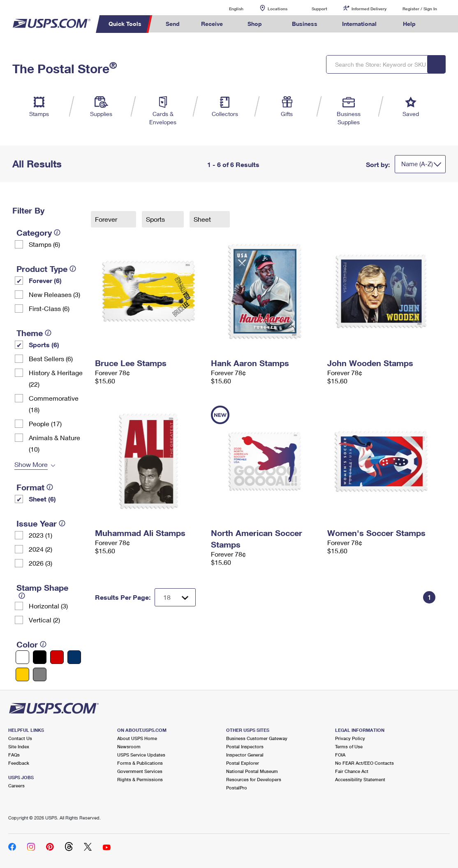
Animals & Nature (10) (54, 443)
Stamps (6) (44, 244)
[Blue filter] (74, 657)
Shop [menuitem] (255, 24)
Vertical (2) (44, 620)
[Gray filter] (40, 674)
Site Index (19, 746)
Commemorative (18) (54, 404)
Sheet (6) (42, 499)
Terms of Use (349, 746)
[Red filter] (57, 657)
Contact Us (20, 738)
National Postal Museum (252, 771)
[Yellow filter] (22, 674)
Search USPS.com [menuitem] (442, 24)
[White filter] (22, 657)
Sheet (203, 219)
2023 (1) (40, 535)
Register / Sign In (420, 9)
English (228, 8)
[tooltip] (57, 232)
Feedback (19, 763)
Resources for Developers (254, 779)
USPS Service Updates (141, 755)
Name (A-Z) (417, 164)
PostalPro (237, 788)
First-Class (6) (49, 308)
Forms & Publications (140, 763)
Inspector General (245, 755)
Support (319, 9)
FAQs (14, 755)
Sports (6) (44, 345)
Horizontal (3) (48, 606)
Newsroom (129, 746)
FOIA (340, 755)
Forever (107, 219)
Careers (16, 786)
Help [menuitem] (409, 24)
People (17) (45, 424)
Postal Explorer (243, 763)
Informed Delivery (369, 9)
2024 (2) (40, 549)
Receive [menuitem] (212, 24)
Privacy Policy (350, 738)
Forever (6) (45, 280)
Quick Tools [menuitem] (125, 24)
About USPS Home (137, 738)
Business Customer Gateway (257, 738)
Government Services (140, 771)
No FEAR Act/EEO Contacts (364, 763)
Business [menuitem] (305, 24)
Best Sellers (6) (51, 359)
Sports (156, 219)
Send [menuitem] (173, 24)
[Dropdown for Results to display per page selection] (175, 597)
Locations (278, 9)
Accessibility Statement (360, 779)
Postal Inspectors (245, 746)
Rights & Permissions (140, 779)
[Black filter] (40, 657)
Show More (31, 464)
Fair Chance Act (352, 771)
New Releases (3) (54, 294)
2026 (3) (40, 563)
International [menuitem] (359, 24)
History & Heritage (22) (56, 378)
